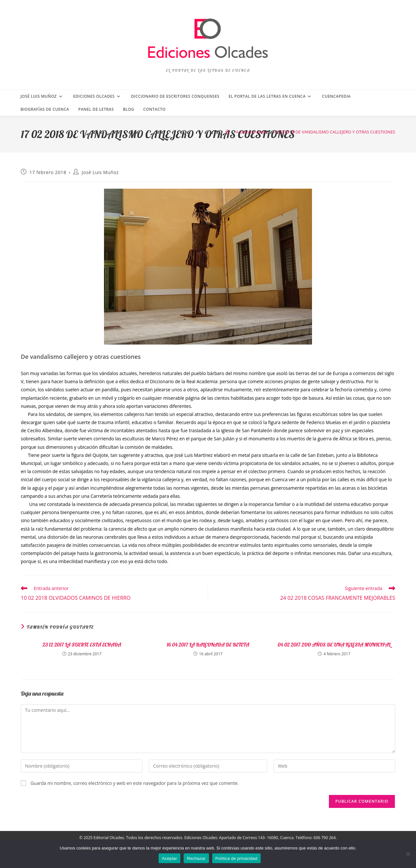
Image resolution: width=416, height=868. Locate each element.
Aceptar (169, 858)
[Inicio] (227, 132)
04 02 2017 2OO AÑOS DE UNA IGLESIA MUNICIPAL (334, 645)
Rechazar (196, 858)
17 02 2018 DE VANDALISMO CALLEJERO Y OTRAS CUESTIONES (334, 132)
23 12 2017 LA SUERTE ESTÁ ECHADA (82, 645)
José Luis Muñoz (100, 172)
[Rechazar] (408, 854)
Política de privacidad (236, 858)
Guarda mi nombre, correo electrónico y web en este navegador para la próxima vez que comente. (135, 783)
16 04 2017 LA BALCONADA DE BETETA (208, 645)
